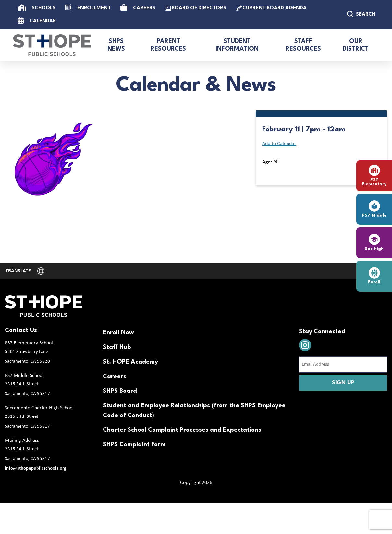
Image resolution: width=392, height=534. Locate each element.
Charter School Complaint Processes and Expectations (182, 430)
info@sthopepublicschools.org (36, 469)
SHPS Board (120, 391)
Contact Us (21, 330)
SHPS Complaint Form (134, 445)
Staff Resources (303, 45)
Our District (356, 45)
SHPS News (116, 45)
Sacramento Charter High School (39, 408)
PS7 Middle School (24, 376)
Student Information (237, 45)
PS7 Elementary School (29, 343)
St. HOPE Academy (130, 362)
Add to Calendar (279, 144)
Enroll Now (118, 333)
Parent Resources (168, 45)
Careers (115, 377)
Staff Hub (117, 347)
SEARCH (361, 14)
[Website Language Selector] (25, 271)
